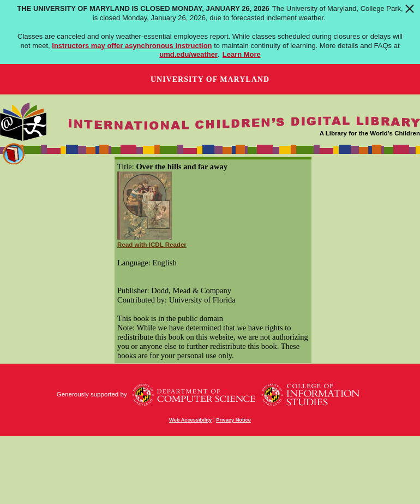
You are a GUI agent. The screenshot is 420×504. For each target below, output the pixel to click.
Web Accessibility (190, 420)
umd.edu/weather (188, 54)
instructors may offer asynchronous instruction (132, 46)
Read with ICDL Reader (152, 245)
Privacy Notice (233, 420)
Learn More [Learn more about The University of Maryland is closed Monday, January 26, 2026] (242, 54)
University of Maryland (210, 79)
